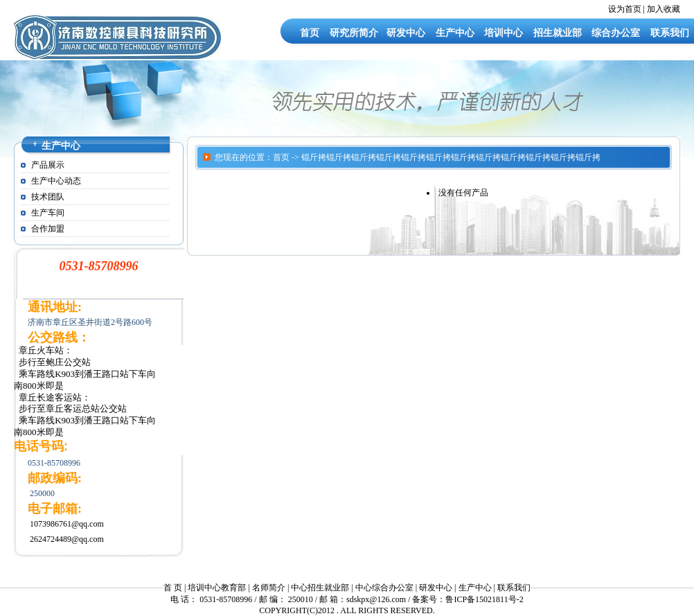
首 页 (173, 588)
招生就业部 (558, 33)
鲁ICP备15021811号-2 (484, 599)
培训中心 (504, 33)
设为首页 (625, 9)
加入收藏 (664, 9)
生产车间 (48, 213)
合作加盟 (48, 229)
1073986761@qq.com (67, 524)
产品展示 (48, 165)
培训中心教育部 (217, 588)
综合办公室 (616, 33)
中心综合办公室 (384, 588)
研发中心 (406, 33)
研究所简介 (354, 33)
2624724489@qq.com (67, 539)
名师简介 (269, 588)
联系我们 (670, 33)
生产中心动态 (56, 181)
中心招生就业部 (320, 588)
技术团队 (48, 197)
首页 (310, 33)
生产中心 (455, 33)
